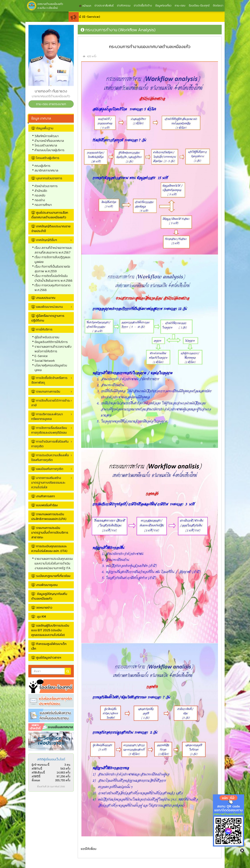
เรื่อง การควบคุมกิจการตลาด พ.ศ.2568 (53, 288)
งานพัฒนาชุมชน (47, 585)
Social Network (45, 361)
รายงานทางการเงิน (46, 391)
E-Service (41, 356)
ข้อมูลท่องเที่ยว (163, 6)
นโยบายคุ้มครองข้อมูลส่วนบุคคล (51, 368)
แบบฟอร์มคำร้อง (47, 505)
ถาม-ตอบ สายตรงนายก (51, 104)
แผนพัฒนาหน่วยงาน (47, 307)
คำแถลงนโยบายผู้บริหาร (50, 150)
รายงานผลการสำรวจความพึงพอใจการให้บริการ (53, 349)
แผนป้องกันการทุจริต (47, 469)
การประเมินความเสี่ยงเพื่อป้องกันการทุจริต (50, 457)
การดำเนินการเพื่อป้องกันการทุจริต (50, 444)
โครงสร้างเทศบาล (46, 145)
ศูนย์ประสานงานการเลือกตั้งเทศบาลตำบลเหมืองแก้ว (50, 215)
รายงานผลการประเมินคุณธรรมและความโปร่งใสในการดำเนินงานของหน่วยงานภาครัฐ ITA (54, 563)
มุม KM (41, 616)
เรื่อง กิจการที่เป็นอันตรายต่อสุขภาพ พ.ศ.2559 (52, 269)
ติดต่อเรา (218, 6)
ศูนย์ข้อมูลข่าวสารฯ (49, 657)
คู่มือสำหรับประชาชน (47, 337)
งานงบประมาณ (46, 298)
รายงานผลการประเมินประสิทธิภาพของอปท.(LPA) (49, 516)
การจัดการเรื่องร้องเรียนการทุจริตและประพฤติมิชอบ (49, 430)
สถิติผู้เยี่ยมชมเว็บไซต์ (51, 759)
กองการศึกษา (43, 205)
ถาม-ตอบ (180, 6)
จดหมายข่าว (44, 607)
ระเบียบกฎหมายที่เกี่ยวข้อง (53, 576)
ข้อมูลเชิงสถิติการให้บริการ (51, 342)
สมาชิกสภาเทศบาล (46, 170)
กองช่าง (40, 200)
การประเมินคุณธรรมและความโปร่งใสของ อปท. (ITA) (49, 548)
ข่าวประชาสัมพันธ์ (104, 6)
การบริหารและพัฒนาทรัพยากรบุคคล (47, 416)
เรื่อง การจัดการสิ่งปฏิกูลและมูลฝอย (53, 259)
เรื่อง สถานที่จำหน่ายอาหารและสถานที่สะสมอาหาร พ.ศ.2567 (53, 250)
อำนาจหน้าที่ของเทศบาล (49, 141)
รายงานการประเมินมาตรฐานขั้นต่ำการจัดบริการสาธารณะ (50, 532)
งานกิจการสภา (46, 496)
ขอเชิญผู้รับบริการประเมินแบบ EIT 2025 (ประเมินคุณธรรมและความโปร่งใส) (50, 630)
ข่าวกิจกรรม (124, 6)
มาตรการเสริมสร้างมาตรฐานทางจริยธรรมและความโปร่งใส (48, 482)
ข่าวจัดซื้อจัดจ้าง (143, 6)
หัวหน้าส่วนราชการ (46, 186)
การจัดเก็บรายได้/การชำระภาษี (51, 403)
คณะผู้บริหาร (42, 166)
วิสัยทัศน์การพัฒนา (47, 136)
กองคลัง (40, 195)
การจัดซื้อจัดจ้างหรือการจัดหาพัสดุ (49, 380)
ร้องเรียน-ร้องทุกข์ (199, 6)
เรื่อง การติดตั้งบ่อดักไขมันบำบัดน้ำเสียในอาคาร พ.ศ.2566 (54, 278)
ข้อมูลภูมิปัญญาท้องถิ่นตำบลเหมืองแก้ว (49, 596)
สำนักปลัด (41, 191)
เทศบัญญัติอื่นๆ (44, 240)
